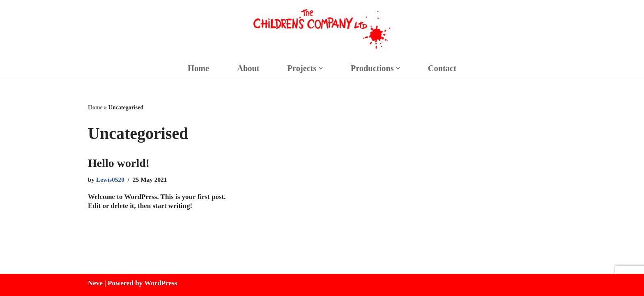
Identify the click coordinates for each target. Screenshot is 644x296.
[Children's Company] (322, 29)
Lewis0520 (110, 179)
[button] (320, 68)
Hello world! (119, 163)
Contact (442, 68)
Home (198, 68)
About (248, 68)
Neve (95, 283)
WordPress (161, 283)
